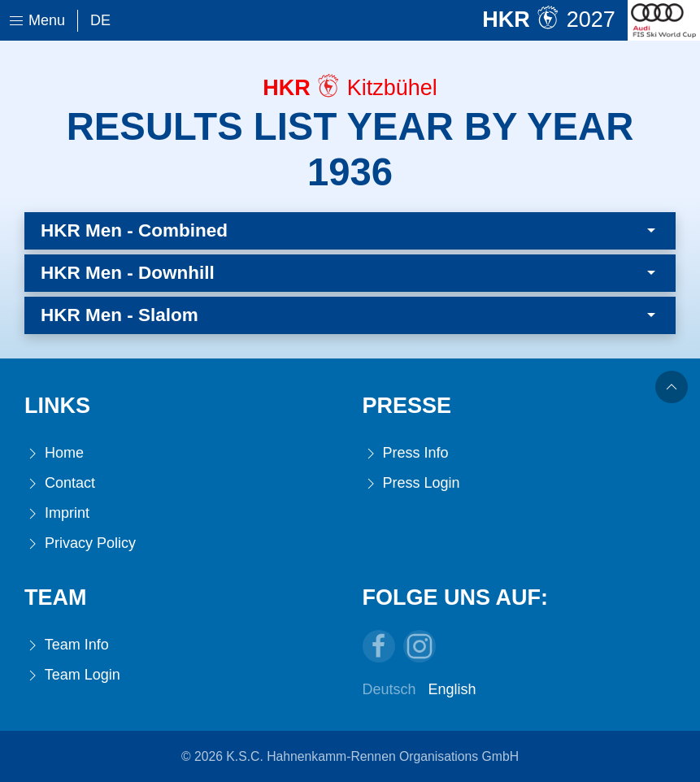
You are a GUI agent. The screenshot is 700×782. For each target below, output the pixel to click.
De (100, 20)
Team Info (67, 645)
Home (54, 453)
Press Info (406, 453)
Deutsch (389, 689)
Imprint (57, 513)
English (452, 689)
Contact (60, 483)
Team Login (72, 675)
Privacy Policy (80, 543)
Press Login (411, 483)
